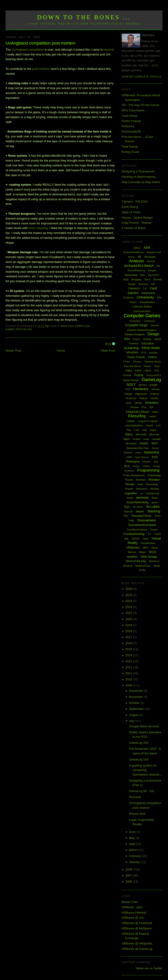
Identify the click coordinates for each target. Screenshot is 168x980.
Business (143, 284)
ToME (131, 521)
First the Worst (132, 366)
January (135, 862)
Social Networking (137, 502)
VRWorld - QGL (132, 907)
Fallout (152, 357)
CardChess (148, 293)
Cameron (134, 288)
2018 (129, 631)
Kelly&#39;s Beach (138, 412)
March (134, 850)
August (134, 715)
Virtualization (148, 543)
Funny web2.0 (154, 375)
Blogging (136, 279)
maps (153, 430)
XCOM (142, 570)
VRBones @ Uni (133, 918)
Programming (148, 470)
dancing (155, 325)
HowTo (155, 398)
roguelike (24, 329)
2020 (129, 619)
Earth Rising (130, 207)
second (109, 50)
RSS (109, 344)
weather (132, 557)
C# (153, 284)
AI (139, 257)
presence (129, 471)
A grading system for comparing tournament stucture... (145, 770)
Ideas (128, 403)
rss (141, 493)
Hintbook (154, 394)
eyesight (153, 353)
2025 (129, 595)
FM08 (128, 371)
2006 (129, 881)
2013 (129, 661)
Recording (152, 484)
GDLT (131, 384)
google (154, 385)
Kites (155, 412)
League (131, 421)
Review (155, 489)
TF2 (126, 516)
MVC (155, 443)
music (144, 443)
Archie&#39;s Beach (139, 266)
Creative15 (149, 321)
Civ (159, 298)
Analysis (67, 326)
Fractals (127, 375)
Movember (131, 444)
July (132, 721)
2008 (129, 869)
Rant (140, 484)
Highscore (141, 394)
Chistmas (128, 298)
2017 (129, 637)
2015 (129, 649)
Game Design (131, 380)
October (135, 703)
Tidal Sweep (130, 147)
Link (136, 430)
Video (145, 539)
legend (149, 425)
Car (145, 289)
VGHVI (136, 539)
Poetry (136, 466)
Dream (136, 339)
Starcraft (128, 512)
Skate (155, 498)
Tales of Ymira (131, 212)
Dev (127, 339)
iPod (144, 407)
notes (138, 453)
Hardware (141, 389)
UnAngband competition (28, 50)
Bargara (152, 270)
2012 (129, 667)
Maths (129, 434)
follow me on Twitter (149, 968)
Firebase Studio (153, 362)
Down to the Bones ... (84, 17)
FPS (157, 371)
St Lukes (153, 506)
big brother (154, 275)
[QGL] (137, 248)
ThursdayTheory (141, 516)
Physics (147, 462)
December (136, 691)
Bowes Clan (130, 902)
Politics (146, 466)
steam (140, 511)
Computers (135, 321)
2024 (129, 601)
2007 (129, 875)
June (133, 832)
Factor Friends (131, 121)
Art (158, 266)
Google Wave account (144, 726)
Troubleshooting (134, 534)
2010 (129, 679)
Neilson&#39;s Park (138, 448)
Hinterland (131, 398)
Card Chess (130, 116)
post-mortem (40, 69)
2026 (129, 589)
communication (142, 311)
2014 (129, 655)
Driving (147, 339)
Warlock (132, 552)
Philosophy (133, 462)
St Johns (138, 507)
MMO (126, 439)
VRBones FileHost (134, 913)
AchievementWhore (133, 252)
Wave (143, 552)
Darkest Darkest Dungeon (142, 330)
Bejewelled (131, 275)
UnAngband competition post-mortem (40, 43)
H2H (128, 389)
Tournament (147, 520)
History (143, 398)
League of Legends (148, 421)
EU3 (144, 353)
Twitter (157, 534)
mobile (136, 439)
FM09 (138, 371)
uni (126, 539)
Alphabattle (150, 257)
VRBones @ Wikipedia (137, 943)
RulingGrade (153, 493)
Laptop (152, 416)
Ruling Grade (131, 152)
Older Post (108, 351)
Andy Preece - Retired (136, 223)
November (136, 697)
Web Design (149, 557)
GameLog (151, 380)
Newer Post (13, 351)
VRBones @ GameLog (137, 949)
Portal (157, 466)
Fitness (147, 366)
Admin (131, 257)
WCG (152, 552)
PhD (155, 457)
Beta (143, 275)
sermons (142, 498)
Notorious (128, 126)
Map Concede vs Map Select (141, 182)
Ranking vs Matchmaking (138, 177)
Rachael (141, 480)
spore (155, 502)
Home (61, 351)
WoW (157, 566)
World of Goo (143, 566)
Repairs (129, 489)
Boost (147, 280)
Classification (147, 302)
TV (149, 534)
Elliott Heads (151, 348)
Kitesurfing (137, 416)
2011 (129, 673)
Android (151, 261)
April (133, 844)
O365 (129, 457)
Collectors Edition (142, 307)
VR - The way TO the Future (141, 105)
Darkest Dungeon (135, 334)
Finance (137, 362)
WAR (145, 548)
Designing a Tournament (138, 171)
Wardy (155, 548)
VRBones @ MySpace (137, 928)
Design (153, 334)
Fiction (127, 362)
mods (146, 439)
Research (142, 489)
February (136, 856)
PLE (127, 466)
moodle (156, 439)
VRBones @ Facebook (137, 923)
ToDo (158, 516)
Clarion (133, 302)
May (132, 838)
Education (148, 343)
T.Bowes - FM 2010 (135, 202)
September (137, 709)
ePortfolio (132, 353)
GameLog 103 (139, 759)
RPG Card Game (133, 110)
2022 (129, 613)
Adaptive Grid (154, 252)
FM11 (148, 371)
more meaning (38, 228)
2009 (129, 685)
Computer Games (142, 316)
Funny (139, 375)
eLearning (131, 348)
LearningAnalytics (134, 425)
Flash (157, 366)
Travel (154, 530)
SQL (127, 507)
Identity (138, 403)
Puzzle (129, 480)
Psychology (154, 475)
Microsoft (141, 434)
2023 (129, 607)
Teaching (154, 511)
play (156, 462)
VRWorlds (133, 548)
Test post (135, 797)
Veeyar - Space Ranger (137, 218)
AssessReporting (136, 270)
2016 (129, 643)
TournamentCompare (142, 525)
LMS (144, 430)
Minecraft (154, 435)
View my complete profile (142, 77)
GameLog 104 (139, 743)
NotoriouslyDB (131, 131)
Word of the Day (136, 561)
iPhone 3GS (137, 814)
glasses (143, 385)
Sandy (130, 498)
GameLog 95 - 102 (142, 791)
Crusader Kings (136, 325)
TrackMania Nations (137, 530)
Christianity (145, 297)
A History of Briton (134, 228)
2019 (129, 625)
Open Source (142, 457)
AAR (147, 248)
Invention (152, 403)
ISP (152, 407)
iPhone (134, 407)
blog (126, 279)
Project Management (134, 475)
